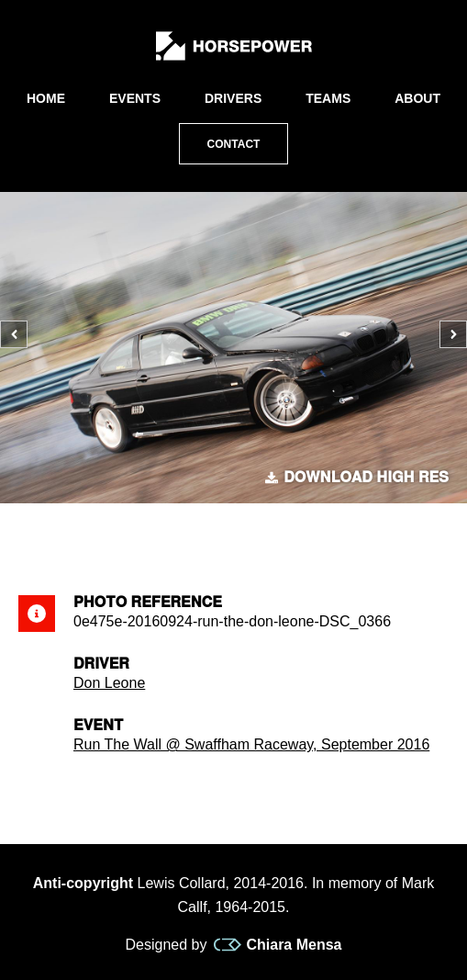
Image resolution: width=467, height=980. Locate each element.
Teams (328, 98)
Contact (234, 144)
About (417, 98)
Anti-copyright (83, 883)
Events (135, 98)
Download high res (357, 478)
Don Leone (109, 683)
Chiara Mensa (278, 945)
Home (46, 98)
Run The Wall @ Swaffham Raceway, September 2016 (251, 744)
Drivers (233, 98)
